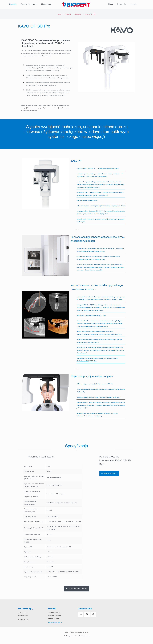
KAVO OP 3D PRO (90, 14)
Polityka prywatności (70, 636)
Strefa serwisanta (84, 636)
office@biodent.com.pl (55, 622)
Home (60, 14)
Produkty (68, 14)
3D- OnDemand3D (82, 361)
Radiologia (78, 14)
